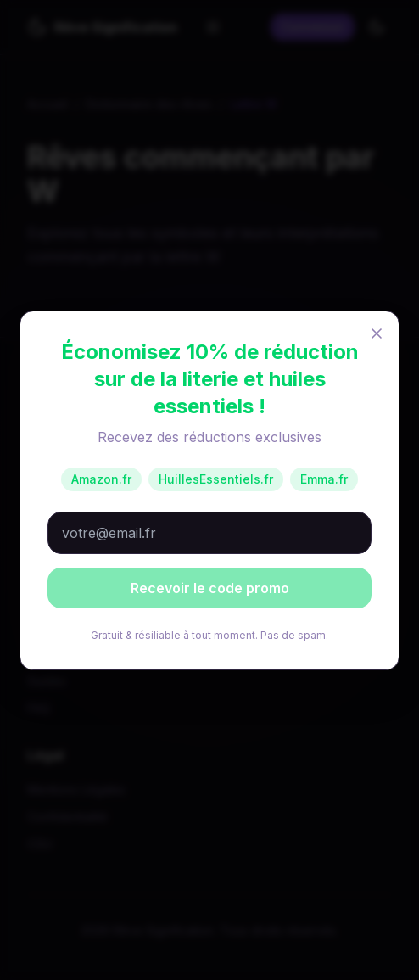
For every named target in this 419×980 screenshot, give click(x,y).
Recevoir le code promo (210, 588)
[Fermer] (377, 333)
